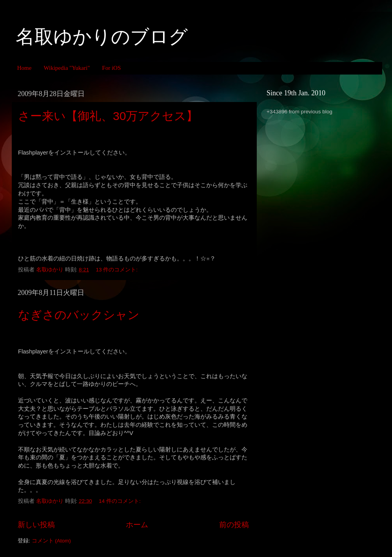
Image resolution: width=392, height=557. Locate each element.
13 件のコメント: (118, 270)
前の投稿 (234, 525)
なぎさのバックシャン (79, 315)
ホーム (137, 525)
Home (24, 68)
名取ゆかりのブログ (102, 37)
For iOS (111, 68)
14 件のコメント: (120, 501)
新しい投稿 (36, 525)
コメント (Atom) (51, 541)
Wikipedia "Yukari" (67, 68)
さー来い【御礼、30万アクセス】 (108, 116)
